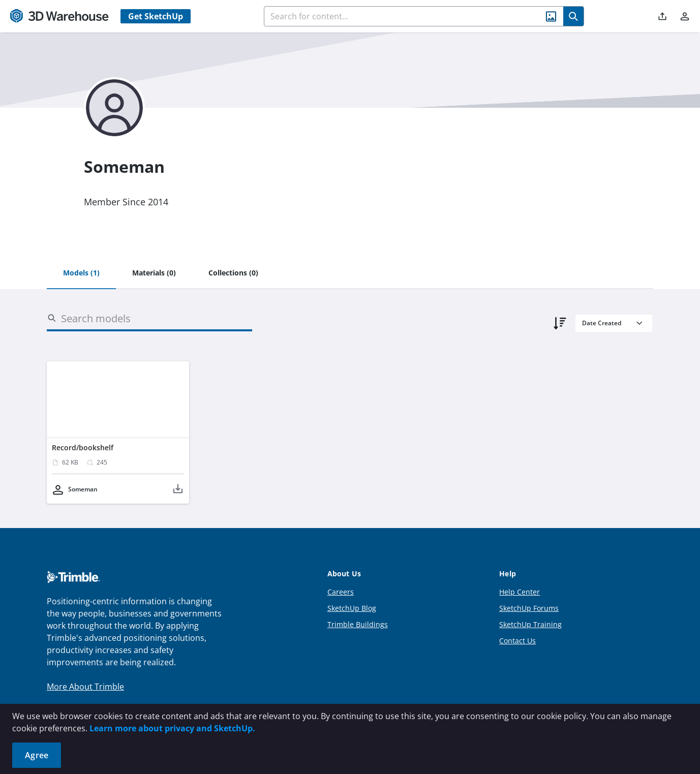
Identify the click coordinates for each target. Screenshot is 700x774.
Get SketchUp (156, 16)
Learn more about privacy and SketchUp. (172, 728)
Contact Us (518, 641)
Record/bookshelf (83, 447)
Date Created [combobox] (602, 323)
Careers (341, 592)
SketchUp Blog (352, 608)
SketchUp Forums (529, 608)
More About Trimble (85, 687)
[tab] (81, 273)
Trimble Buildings (358, 624)
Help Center (520, 592)
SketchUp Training (530, 624)
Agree (37, 755)
